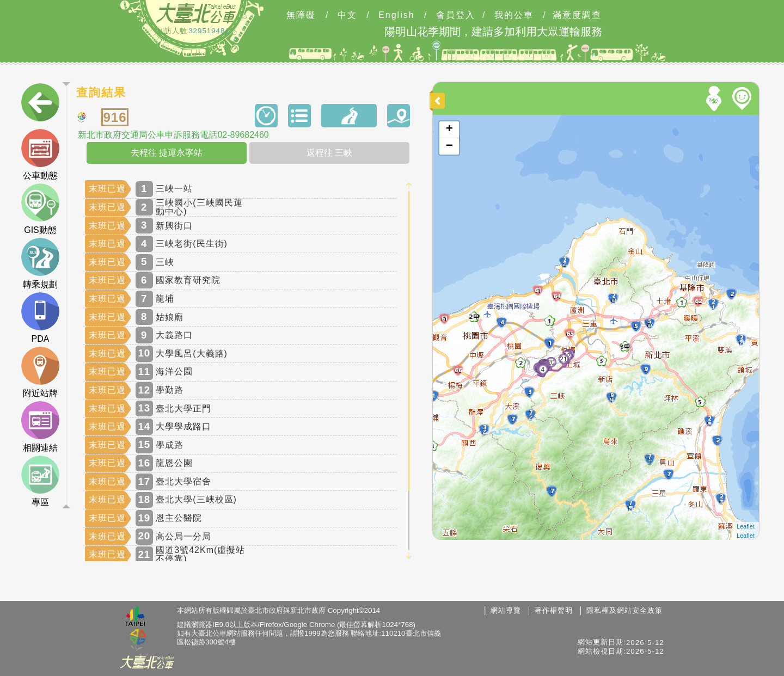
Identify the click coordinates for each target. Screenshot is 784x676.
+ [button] (449, 130)
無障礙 (301, 15)
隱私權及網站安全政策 (624, 610)
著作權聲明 (554, 610)
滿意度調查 (577, 15)
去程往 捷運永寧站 (167, 153)
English (396, 15)
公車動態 (40, 155)
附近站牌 (40, 372)
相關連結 (40, 427)
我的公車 (514, 15)
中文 (347, 15)
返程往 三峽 (329, 153)
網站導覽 (506, 610)
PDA (40, 318)
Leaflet (746, 526)
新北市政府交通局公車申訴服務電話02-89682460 (173, 135)
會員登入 (456, 15)
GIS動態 (40, 209)
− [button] (449, 146)
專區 (40, 481)
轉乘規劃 (40, 263)
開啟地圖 (448, 120)
